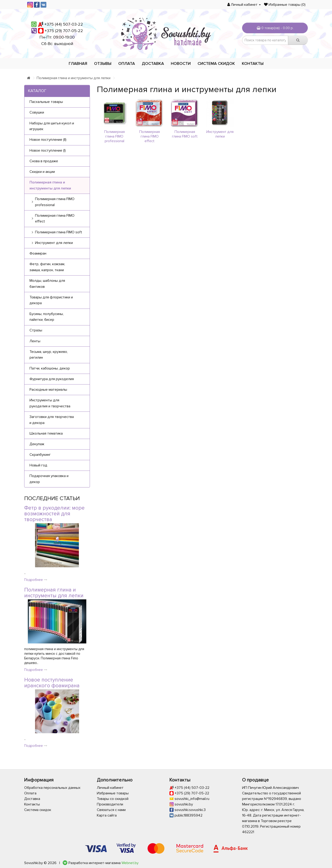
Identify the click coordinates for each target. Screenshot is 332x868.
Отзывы (103, 63)
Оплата (127, 63)
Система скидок (216, 63)
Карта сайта (107, 815)
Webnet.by (130, 863)
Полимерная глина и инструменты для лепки (74, 78)
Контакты (253, 63)
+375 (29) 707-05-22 (64, 31)
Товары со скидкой (113, 799)
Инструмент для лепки (220, 134)
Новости (181, 63)
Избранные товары (113, 793)
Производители (110, 804)
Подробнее (36, 580)
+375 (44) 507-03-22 (64, 24)
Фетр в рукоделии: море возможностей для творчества (54, 514)
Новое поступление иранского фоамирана (52, 683)
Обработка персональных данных (52, 788)
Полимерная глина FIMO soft (185, 134)
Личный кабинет (110, 788)
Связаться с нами (111, 810)
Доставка (153, 63)
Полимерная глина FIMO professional (114, 136)
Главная (78, 63)
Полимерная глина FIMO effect (150, 136)
